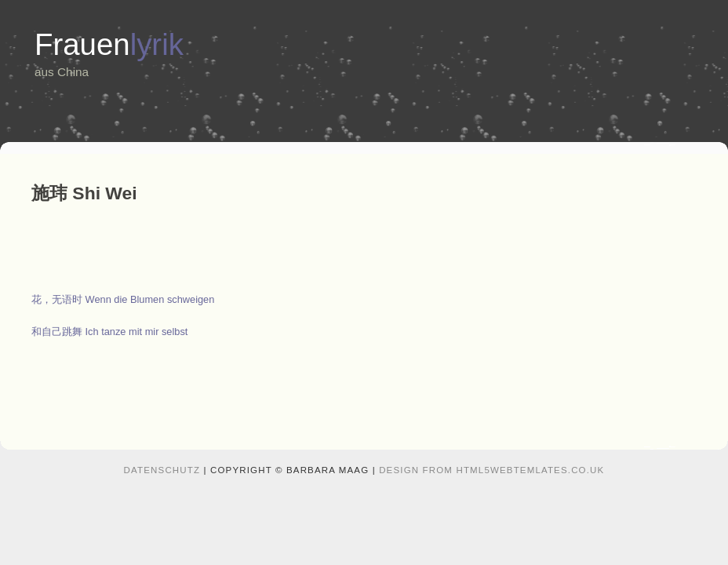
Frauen (109, 44)
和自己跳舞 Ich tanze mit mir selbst (109, 332)
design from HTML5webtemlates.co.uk (491, 470)
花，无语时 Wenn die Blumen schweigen (123, 299)
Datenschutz (162, 470)
